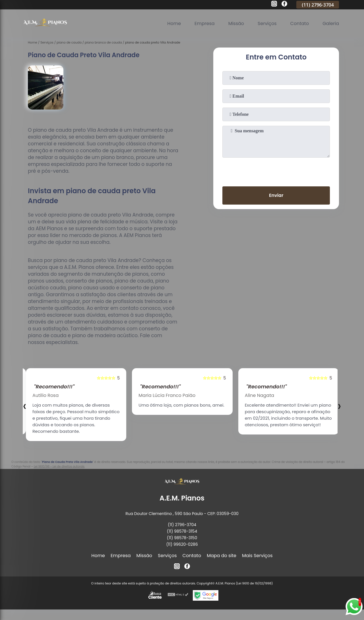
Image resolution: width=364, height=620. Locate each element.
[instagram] (274, 5)
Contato (300, 23)
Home (174, 23)
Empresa (205, 23)
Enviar (276, 195)
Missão (236, 23)
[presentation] (276, 171)
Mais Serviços (257, 556)
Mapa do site (222, 556)
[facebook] (284, 5)
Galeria (331, 23)
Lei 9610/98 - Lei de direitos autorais (59, 466)
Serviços (267, 23)
